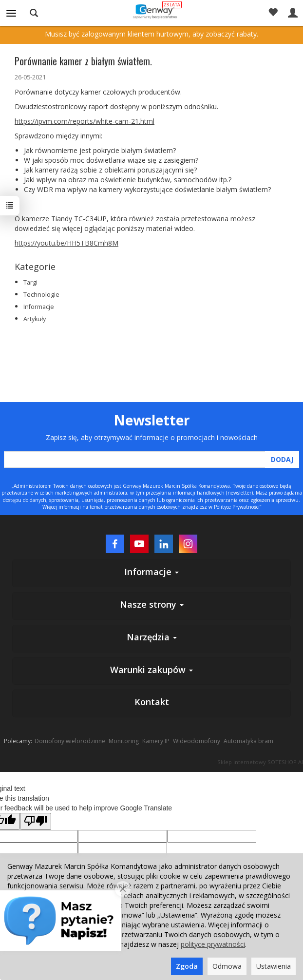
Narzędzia (152, 637)
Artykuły (35, 319)
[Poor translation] (36, 821)
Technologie (41, 295)
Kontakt (152, 702)
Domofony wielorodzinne (70, 741)
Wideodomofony (197, 741)
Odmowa (227, 966)
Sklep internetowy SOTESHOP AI (260, 762)
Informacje (39, 307)
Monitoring (124, 741)
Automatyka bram (248, 741)
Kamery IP (156, 741)
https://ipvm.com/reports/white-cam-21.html (85, 121)
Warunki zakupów (151, 670)
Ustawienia (274, 966)
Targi (30, 282)
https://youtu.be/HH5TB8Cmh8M (66, 243)
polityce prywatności (213, 944)
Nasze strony (152, 604)
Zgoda (187, 966)
